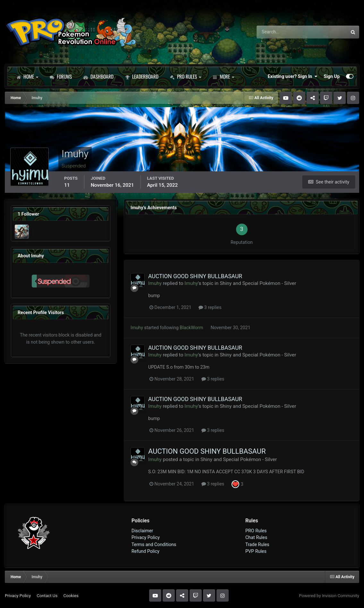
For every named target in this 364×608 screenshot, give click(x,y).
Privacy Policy (146, 537)
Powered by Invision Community (329, 596)
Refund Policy (145, 551)
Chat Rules (256, 537)
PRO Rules (186, 76)
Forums (61, 76)
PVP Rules (256, 551)
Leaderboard (142, 76)
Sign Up (332, 76)
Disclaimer (142, 531)
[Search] (284, 32)
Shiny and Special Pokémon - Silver (258, 283)
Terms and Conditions (154, 544)
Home (27, 76)
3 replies (210, 307)
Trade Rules (257, 544)
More (223, 76)
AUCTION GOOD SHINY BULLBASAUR (195, 276)
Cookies (71, 596)
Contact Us (47, 596)
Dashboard (98, 76)
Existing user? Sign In (292, 76)
